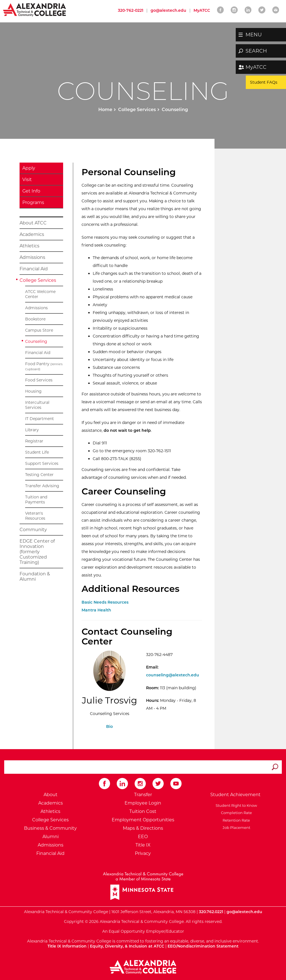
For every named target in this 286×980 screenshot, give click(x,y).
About (51, 795)
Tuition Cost (143, 811)
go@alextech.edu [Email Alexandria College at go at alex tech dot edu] (168, 10)
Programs (33, 202)
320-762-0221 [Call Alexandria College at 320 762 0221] (131, 10)
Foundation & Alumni (35, 576)
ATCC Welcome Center (40, 294)
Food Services (39, 380)
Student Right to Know (235, 805)
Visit (27, 180)
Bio (109, 726)
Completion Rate (236, 813)
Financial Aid (34, 269)
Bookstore (35, 319)
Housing (33, 391)
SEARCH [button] (256, 51)
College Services (137, 110)
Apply (29, 168)
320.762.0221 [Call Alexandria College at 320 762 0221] (211, 912)
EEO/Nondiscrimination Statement (203, 946)
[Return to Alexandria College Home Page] (35, 10)
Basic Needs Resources (105, 602)
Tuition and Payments (36, 500)
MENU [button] (254, 35)
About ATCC (33, 223)
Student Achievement (235, 795)
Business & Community (50, 828)
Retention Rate (235, 820)
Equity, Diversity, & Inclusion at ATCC (127, 946)
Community (33, 530)
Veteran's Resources (35, 516)
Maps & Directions (143, 828)
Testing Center (39, 475)
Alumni (51, 837)
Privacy (143, 853)
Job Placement (236, 827)
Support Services (42, 463)
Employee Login (143, 803)
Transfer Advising (42, 486)
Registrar (34, 441)
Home (105, 110)
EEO (143, 837)
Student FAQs (264, 82)
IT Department (40, 419)
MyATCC (256, 67)
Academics (32, 234)
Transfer (143, 795)
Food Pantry (44, 366)
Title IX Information (67, 946)
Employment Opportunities (143, 820)
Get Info (31, 191)
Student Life (37, 452)
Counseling (36, 341)
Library (32, 430)
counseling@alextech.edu (173, 675)
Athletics (29, 246)
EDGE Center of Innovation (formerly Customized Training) (37, 552)
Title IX (143, 845)
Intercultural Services (37, 405)
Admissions (32, 257)
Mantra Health (96, 610)
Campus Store (39, 330)
